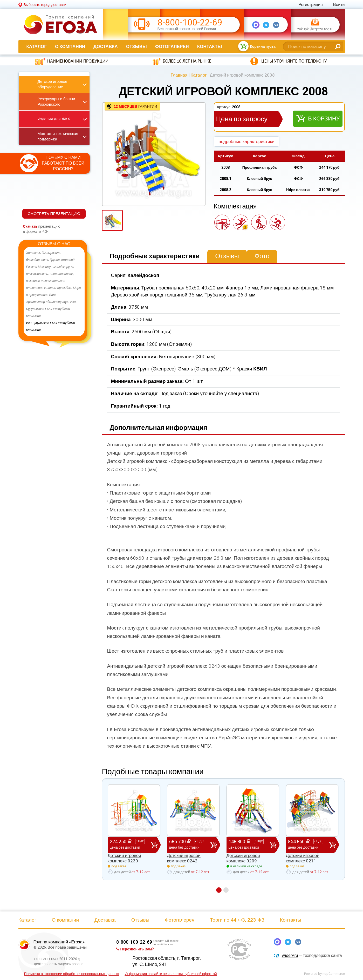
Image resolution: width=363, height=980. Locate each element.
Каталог (37, 46)
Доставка (106, 46)
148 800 (249, 844)
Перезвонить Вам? (135, 949)
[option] (54, 292)
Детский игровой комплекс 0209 (243, 858)
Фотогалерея (172, 46)
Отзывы (136, 46)
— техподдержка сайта (312, 955)
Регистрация (311, 5)
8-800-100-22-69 (190, 22)
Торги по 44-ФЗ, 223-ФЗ (237, 920)
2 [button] (226, 890)
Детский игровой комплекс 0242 (184, 858)
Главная (179, 75)
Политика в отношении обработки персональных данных (72, 974)
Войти (339, 5)
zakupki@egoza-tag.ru (315, 29)
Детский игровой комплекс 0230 (124, 858)
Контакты (210, 46)
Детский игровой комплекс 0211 (303, 858)
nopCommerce (334, 974)
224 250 (130, 844)
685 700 (190, 844)
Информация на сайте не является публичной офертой (171, 974)
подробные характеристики (247, 141)
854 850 (309, 844)
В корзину (324, 119)
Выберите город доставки (45, 5)
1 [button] (219, 890)
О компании (70, 46)
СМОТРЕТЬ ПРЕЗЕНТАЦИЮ (54, 214)
